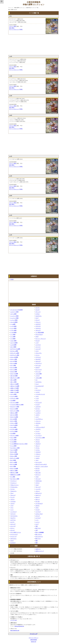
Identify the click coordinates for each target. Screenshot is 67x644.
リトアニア (38, 512)
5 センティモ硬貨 (14, 436)
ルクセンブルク (39, 514)
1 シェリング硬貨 (14, 316)
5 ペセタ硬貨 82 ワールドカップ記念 (19, 444)
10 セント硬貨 (14, 359)
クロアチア (38, 324)
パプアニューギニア (40, 427)
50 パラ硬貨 (13, 460)
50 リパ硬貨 (13, 466)
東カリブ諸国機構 (40, 532)
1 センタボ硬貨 (14, 322)
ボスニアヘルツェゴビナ (41, 464)
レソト (37, 520)
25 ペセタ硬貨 (14, 419)
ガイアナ (37, 308)
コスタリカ (38, 328)
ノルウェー (38, 411)
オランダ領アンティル (16, 532)
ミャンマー (38, 489)
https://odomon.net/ (15, 630)
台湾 (36, 530)
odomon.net (33, 642)
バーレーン (38, 421)
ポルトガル (38, 473)
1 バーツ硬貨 (13, 328)
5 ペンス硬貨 (13, 446)
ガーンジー (38, 312)
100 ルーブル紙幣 (14, 384)
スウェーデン (39, 353)
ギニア (37, 318)
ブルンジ (37, 446)
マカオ (37, 477)
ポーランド (38, 475)
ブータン (37, 448)
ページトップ (33, 634)
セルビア (37, 367)
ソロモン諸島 (39, 378)
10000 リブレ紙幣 (15, 392)
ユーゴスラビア (39, 504)
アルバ (12, 493)
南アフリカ (38, 528)
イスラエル (13, 501)
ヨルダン (37, 506)
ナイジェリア (39, 403)
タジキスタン (39, 382)
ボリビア (37, 471)
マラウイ (37, 483)
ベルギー (37, 458)
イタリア (12, 504)
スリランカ (38, 357)
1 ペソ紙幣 (13, 337)
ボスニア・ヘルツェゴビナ (42, 466)
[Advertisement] (33, 45)
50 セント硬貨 (14, 456)
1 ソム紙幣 (13, 324)
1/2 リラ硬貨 (13, 347)
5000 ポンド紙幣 (14, 473)
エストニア (13, 524)
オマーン (12, 528)
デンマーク (38, 390)
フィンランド (39, 436)
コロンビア (38, 330)
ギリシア (37, 320)
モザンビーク (39, 493)
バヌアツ (37, 415)
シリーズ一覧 (13, 620)
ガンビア (37, 310)
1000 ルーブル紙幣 (15, 386)
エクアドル (13, 520)
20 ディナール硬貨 (15, 411)
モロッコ (37, 499)
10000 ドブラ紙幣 (15, 388)
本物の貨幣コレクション (34, 5)
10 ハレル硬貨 (14, 363)
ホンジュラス (39, 462)
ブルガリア (38, 444)
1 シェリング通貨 (14, 318)
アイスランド (13, 481)
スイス (37, 351)
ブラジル (37, 442)
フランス (37, 440)
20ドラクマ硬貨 (14, 415)
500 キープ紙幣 (14, 471)
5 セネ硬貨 (13, 433)
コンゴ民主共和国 (40, 332)
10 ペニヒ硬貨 (14, 367)
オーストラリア (14, 534)
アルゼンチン (13, 491)
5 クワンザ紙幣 (14, 431)
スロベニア (38, 361)
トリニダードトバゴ (40, 394)
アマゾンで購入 (13, 26)
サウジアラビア (39, 335)
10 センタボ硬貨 (14, 357)
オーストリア (13, 537)
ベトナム (37, 450)
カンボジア (13, 543)
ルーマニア (38, 518)
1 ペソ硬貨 (13, 335)
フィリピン (38, 433)
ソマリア (37, 376)
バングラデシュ (39, 419)
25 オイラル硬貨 (14, 417)
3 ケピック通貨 (14, 423)
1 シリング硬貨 (14, 320)
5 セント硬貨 (13, 438)
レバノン (37, 522)
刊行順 (12, 279)
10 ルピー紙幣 (14, 372)
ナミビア (37, 405)
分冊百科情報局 (33, 640)
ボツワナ (37, 468)
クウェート (38, 322)
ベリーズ (37, 456)
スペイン (37, 355)
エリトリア (13, 526)
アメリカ (12, 489)
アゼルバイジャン (14, 485)
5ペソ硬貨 (13, 477)
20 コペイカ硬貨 (14, 409)
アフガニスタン (14, 487)
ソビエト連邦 (39, 374)
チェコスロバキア (40, 386)
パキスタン (38, 423)
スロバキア (38, 359)
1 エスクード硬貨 (14, 312)
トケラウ (37, 392)
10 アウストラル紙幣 (15, 349)
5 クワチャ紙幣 (14, 429)
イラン (12, 508)
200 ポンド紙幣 (14, 413)
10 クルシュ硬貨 (14, 351)
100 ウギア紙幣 (14, 376)
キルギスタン (39, 316)
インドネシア (13, 512)
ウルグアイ (13, 518)
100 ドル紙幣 (13, 380)
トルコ (37, 396)
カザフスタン (13, 539)
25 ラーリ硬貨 (14, 421)
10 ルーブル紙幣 (14, 374)
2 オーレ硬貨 (13, 394)
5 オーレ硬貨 (13, 427)
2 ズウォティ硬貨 (14, 398)
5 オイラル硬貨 (14, 425)
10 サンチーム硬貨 (15, 353)
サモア (37, 337)
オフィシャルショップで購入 (16, 29)
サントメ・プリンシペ (41, 339)
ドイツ (37, 400)
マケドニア (38, 479)
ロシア (37, 524)
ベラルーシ (38, 454)
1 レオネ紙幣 (13, 345)
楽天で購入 (12, 28)
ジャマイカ (38, 345)
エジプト (12, 522)
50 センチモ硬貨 (14, 454)
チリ (36, 388)
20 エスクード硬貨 (15, 407)
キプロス (37, 314)
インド (12, 510)
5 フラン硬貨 (13, 440)
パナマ (37, 425)
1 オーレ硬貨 (13, 314)
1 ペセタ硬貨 (13, 332)
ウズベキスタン (14, 516)
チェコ (37, 384)
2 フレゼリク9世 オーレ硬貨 (17, 405)
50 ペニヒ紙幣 (14, 464)
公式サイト (38, 549)
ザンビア (37, 341)
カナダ (12, 541)
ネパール (37, 409)
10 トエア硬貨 (14, 361)
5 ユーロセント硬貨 (15, 448)
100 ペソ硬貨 (13, 382)
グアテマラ (38, 326)
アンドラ (12, 497)
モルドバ (37, 497)
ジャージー (38, 347)
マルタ (37, 485)
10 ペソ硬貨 (13, 365)
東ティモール (39, 534)
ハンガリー (38, 413)
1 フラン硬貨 (13, 330)
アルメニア (13, 495)
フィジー (37, 431)
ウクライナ (13, 514)
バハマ (37, 417)
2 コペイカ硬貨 (14, 396)
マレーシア (38, 487)
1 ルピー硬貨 (13, 341)
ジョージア (38, 349)
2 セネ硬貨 (13, 400)
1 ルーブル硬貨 (14, 343)
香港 (36, 543)
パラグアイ (38, 429)
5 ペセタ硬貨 (13, 442)
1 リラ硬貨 (13, 339)
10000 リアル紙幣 (15, 390)
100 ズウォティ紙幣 (15, 378)
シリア (37, 343)
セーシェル (38, 372)
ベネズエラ (38, 452)
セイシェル (38, 365)
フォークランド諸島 (40, 438)
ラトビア (37, 510)
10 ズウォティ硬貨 (15, 355)
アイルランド (13, 483)
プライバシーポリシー (33, 638)
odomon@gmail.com (19, 626)
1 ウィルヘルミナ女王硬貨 (16, 310)
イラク (12, 506)
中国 (36, 526)
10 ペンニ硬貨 (14, 370)
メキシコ (37, 491)
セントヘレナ (39, 370)
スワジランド (39, 363)
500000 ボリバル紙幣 (15, 475)
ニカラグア (38, 407)
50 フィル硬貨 (14, 462)
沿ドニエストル (39, 537)
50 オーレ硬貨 (14, 452)
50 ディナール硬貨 (15, 458)
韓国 (36, 541)
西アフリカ (38, 539)
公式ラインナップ (40, 551)
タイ (36, 380)
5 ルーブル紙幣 (14, 450)
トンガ (37, 398)
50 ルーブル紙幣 (14, 468)
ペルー (37, 460)
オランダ (12, 530)
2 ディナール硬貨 (14, 403)
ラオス (37, 508)
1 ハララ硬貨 (13, 326)
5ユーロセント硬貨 (15, 479)
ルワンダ (37, 516)
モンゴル (37, 501)
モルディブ (38, 495)
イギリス (12, 499)
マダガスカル (39, 481)
